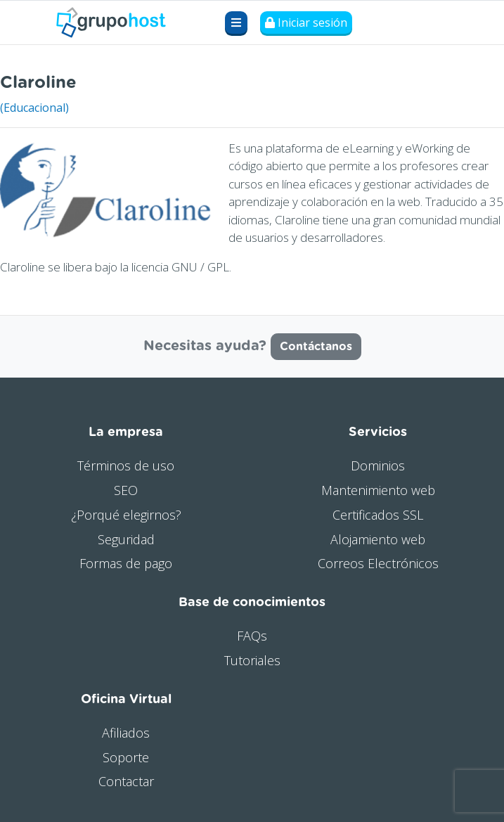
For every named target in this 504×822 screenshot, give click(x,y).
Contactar (126, 781)
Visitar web (475, 79)
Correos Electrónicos (378, 563)
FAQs (252, 636)
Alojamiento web (378, 539)
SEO (126, 490)
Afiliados (126, 733)
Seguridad (126, 539)
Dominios (378, 465)
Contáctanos (316, 347)
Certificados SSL (378, 515)
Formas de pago (126, 563)
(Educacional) (34, 108)
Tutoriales (252, 660)
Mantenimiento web (378, 490)
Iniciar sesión (306, 23)
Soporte (126, 757)
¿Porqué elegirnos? (126, 515)
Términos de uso (126, 465)
